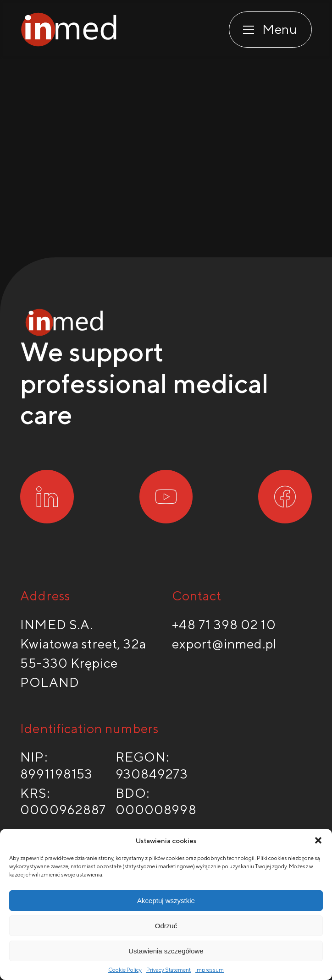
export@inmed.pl (225, 644)
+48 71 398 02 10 (224, 624)
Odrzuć (166, 926)
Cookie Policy (125, 970)
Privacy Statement (169, 970)
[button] (318, 840)
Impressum (210, 970)
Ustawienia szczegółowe (166, 951)
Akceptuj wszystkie (166, 901)
